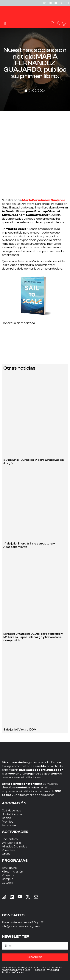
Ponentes (8, 850)
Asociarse (9, 825)
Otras (6, 854)
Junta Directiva (12, 814)
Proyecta (8, 875)
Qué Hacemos (11, 811)
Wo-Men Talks (11, 843)
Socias (6, 818)
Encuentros (10, 839)
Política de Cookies (13, 972)
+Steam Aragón (12, 872)
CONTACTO (13, 915)
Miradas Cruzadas (15, 847)
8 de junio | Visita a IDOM (20, 730)
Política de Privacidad (46, 970)
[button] (5, 24)
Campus (8, 879)
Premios (8, 822)
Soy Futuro (9, 868)
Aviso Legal (24, 970)
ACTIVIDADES (15, 832)
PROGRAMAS (15, 861)
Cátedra (7, 883)
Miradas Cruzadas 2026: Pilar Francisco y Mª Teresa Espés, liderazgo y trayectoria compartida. (33, 637)
